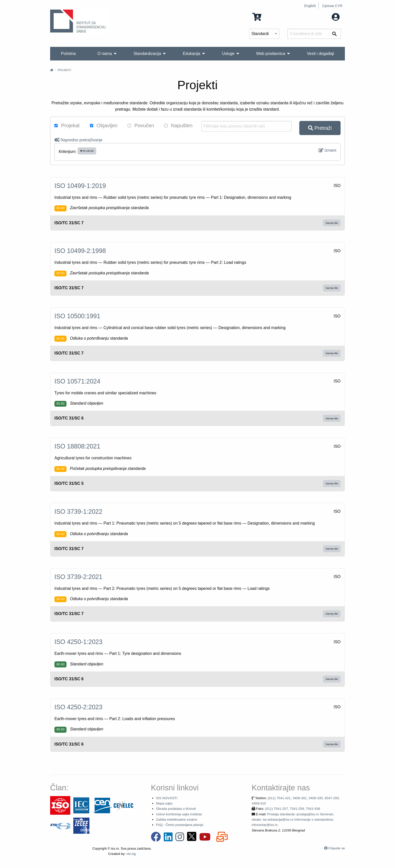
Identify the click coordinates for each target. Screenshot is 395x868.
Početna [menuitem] (68, 54)
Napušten (178, 125)
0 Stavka (266, 17)
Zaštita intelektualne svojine (177, 819)
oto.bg (131, 854)
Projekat (67, 125)
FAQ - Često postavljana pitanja (179, 825)
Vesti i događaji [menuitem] (320, 54)
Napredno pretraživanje (78, 140)
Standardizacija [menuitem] (147, 54)
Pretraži (320, 128)
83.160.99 (87, 151)
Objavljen (104, 125)
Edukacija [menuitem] (191, 54)
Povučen (141, 125)
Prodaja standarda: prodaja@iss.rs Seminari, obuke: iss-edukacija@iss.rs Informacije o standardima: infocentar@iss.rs (293, 820)
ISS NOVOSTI (167, 798)
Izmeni (327, 150)
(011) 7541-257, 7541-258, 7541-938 (293, 809)
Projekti (64, 70)
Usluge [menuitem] (228, 54)
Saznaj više (332, 223)
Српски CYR (332, 6)
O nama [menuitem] (105, 54)
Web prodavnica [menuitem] (271, 54)
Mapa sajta (164, 803)
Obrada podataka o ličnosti (176, 809)
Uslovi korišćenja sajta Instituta (179, 814)
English (310, 6)
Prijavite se (337, 848)
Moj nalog (326, 17)
